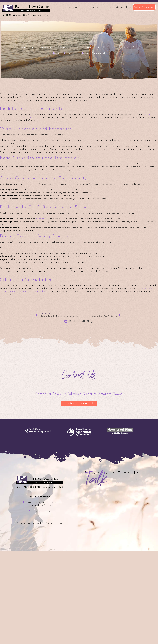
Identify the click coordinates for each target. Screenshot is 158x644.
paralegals (42, 219)
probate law (30, 118)
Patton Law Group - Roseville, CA (26, 10)
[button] (20, 436)
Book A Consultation (144, 7)
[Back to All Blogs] (66, 321)
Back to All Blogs (82, 321)
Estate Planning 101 (94, 53)
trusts (14, 118)
